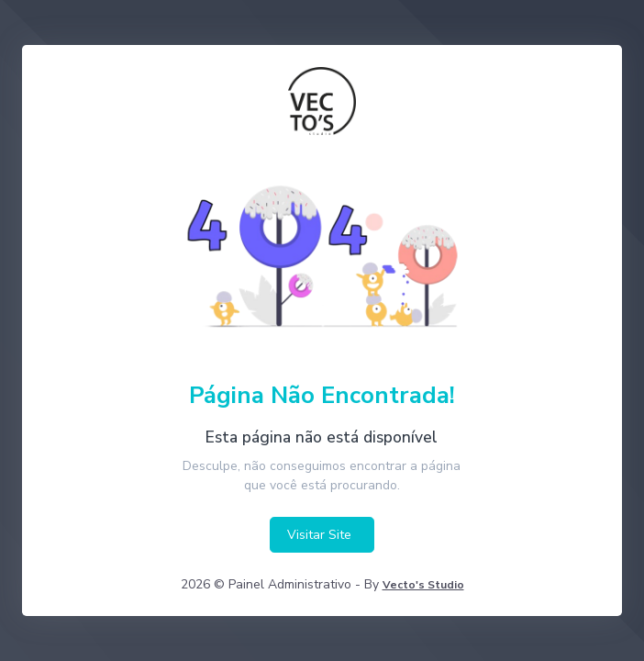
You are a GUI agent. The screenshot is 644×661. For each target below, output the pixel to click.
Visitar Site (319, 535)
